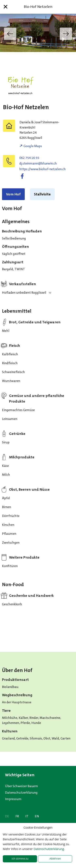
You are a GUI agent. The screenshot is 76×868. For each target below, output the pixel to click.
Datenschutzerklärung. (49, 849)
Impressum (13, 799)
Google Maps (33, 146)
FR (17, 816)
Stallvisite (42, 194)
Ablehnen (55, 859)
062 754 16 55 (29, 158)
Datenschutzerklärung (21, 793)
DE (7, 816)
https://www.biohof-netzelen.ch (43, 169)
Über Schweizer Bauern (21, 786)
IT (27, 816)
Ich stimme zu (20, 859)
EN (37, 816)
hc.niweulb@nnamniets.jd (38, 163)
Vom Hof (13, 194)
